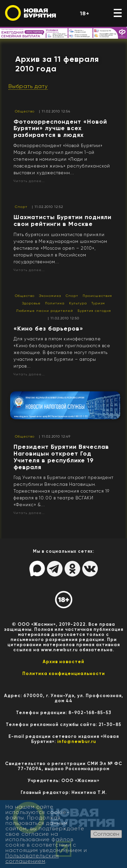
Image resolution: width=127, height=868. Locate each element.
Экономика (50, 296)
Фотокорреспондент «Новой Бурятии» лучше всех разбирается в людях (60, 128)
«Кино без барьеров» (48, 329)
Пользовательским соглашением (32, 858)
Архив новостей (63, 662)
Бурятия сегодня (94, 311)
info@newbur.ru (77, 741)
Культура (78, 303)
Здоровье (31, 303)
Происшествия (97, 296)
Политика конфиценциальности (64, 674)
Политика (55, 303)
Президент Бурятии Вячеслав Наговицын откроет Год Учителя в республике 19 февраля (61, 457)
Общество (25, 111)
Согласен (106, 834)
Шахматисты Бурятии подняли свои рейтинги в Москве (62, 220)
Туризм (98, 303)
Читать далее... (29, 181)
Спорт (21, 207)
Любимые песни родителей (45, 311)
